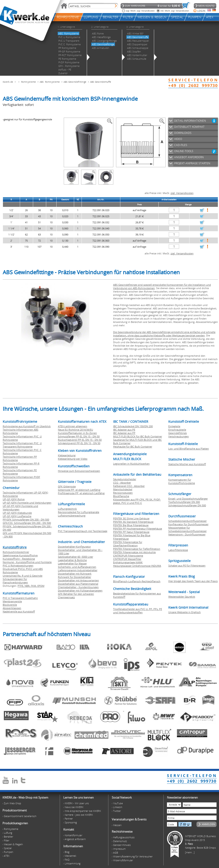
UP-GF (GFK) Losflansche (17, 516)
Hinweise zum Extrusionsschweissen (79, 471)
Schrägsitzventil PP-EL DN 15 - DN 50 (79, 443)
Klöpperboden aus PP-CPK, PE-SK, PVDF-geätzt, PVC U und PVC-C (137, 501)
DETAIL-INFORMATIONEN (190, 121)
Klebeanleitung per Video (73, 459)
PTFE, (21, 586)
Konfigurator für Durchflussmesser (188, 524)
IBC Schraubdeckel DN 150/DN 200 (133, 426)
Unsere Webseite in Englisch (185, 612)
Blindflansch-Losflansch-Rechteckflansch (137, 581)
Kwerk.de (8, 82)
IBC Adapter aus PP (124, 433)
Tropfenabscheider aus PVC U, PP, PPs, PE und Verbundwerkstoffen (138, 611)
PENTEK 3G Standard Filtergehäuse (133, 522)
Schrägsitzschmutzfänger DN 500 (187, 505)
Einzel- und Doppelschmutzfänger (188, 499)
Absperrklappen (12, 608)
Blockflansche (121, 496)
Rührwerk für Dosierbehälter (74, 577)
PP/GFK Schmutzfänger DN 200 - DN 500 (26, 520)
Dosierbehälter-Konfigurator (74, 547)
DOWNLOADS (183, 133)
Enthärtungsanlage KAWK (128, 562)
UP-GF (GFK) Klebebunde (17, 513)
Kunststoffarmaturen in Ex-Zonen (77, 433)
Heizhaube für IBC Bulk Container (133, 447)
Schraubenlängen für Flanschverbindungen (15, 581)
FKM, (34, 586)
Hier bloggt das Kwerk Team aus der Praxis (193, 581)
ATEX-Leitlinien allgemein (73, 426)
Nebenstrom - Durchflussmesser (187, 534)
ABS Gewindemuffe (101, 82)
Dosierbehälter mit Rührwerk (75, 574)
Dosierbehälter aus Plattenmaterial (78, 584)
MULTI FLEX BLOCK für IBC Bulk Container (138, 436)
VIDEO (178, 139)
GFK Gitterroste (67, 486)
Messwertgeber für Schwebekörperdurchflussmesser (187, 529)
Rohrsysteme (29, 82)
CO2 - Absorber (122, 483)
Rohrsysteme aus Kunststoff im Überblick (27, 426)
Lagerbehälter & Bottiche (72, 560)
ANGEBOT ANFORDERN (189, 157)
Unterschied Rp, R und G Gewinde (23, 576)
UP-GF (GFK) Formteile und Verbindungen (27, 503)
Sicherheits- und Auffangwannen (77, 567)
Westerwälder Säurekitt (182, 597)
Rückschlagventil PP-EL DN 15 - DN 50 (80, 440)
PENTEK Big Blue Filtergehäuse (131, 525)
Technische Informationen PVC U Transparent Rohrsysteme (22, 445)
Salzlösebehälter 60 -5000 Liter (75, 557)
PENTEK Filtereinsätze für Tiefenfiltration (137, 549)
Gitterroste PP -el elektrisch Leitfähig (79, 490)
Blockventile (10, 605)
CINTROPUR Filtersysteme (128, 556)
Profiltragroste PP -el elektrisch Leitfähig (81, 493)
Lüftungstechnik (67, 509)
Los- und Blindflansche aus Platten (189, 449)
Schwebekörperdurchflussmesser (187, 521)
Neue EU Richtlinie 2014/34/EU (75, 430)
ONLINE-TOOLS (184, 151)
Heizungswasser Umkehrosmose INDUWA (137, 566)
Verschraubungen (179, 436)
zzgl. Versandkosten (182, 193)
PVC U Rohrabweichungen (18, 565)
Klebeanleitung (67, 455)
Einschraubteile (177, 430)
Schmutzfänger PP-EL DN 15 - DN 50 (79, 436)
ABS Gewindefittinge (75, 82)
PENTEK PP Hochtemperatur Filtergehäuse (138, 529)
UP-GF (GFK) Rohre (14, 499)
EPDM (41, 586)
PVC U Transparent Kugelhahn (20, 598)
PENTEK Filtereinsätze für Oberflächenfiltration (128, 544)
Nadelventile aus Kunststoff (19, 611)
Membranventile (12, 601)
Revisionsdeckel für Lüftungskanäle (79, 512)
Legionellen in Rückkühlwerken (131, 464)
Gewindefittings (178, 433)
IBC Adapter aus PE (124, 430)
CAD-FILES (181, 145)
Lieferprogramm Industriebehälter (78, 570)
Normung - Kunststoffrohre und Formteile (27, 562)
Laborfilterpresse (178, 550)
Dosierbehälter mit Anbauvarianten (78, 580)
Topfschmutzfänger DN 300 (184, 502)
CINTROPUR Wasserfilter (127, 559)
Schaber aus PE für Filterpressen (187, 565)
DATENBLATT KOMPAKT (189, 127)
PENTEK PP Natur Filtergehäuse (131, 532)
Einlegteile (174, 426)
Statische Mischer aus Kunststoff (187, 464)
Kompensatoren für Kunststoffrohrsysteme (182, 481)
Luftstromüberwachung (72, 515)
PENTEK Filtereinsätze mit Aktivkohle (134, 552)
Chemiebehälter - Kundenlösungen (78, 587)
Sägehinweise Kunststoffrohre (20, 555)
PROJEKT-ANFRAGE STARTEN (192, 163)
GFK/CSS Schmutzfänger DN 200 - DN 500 (27, 523)
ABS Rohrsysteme (50, 82)
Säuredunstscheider (125, 479)
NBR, (28, 586)
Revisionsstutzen (123, 493)
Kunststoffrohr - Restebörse (19, 559)
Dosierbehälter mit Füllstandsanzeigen (80, 590)
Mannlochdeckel (123, 489)
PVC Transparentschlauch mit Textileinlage (83, 531)
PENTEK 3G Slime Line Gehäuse (131, 518)
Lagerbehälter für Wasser (72, 563)
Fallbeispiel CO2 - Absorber (129, 486)
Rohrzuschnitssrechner (16, 552)
